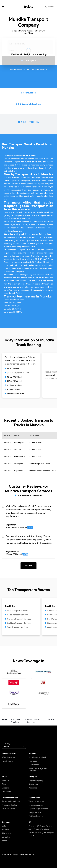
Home (5, 720)
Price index (33, 788)
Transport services (36, 801)
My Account (50, 6)
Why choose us (8, 757)
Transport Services (15, 721)
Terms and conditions (11, 801)
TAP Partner (34, 765)
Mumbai (5, 830)
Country (7, 744)
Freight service (35, 812)
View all (29, 566)
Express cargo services (38, 809)
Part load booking (36, 816)
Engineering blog (36, 780)
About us (6, 780)
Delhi (4, 826)
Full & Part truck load (37, 757)
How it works (7, 761)
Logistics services (36, 805)
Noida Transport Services (18, 615)
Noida (4, 841)
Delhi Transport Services (17, 611)
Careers (5, 788)
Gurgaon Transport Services (19, 619)
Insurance (33, 761)
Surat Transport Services (17, 627)
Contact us (7, 792)
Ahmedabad (7, 833)
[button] (3, 7)
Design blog (33, 784)
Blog (4, 784)
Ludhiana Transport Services (19, 623)
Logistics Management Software (38, 770)
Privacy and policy (9, 805)
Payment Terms (8, 809)
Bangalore (6, 837)
